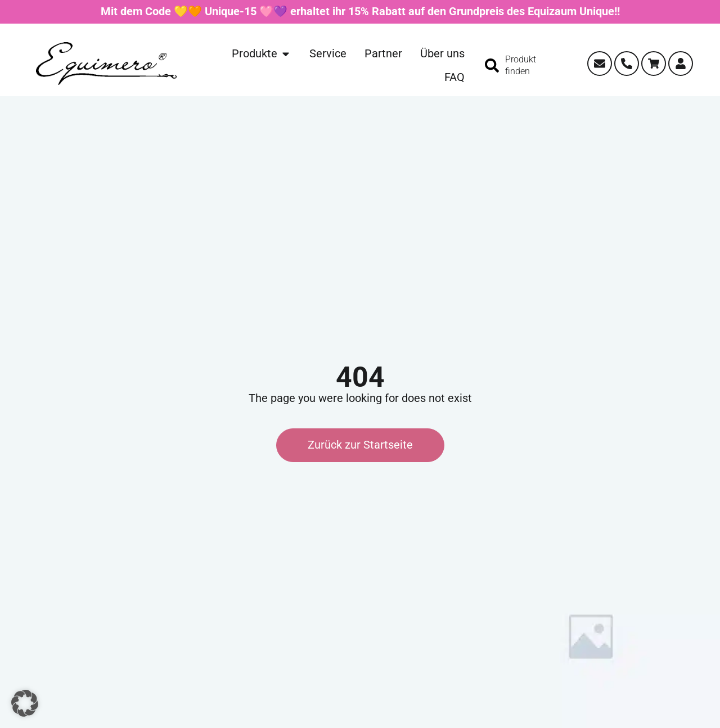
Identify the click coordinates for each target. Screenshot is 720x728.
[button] (25, 703)
